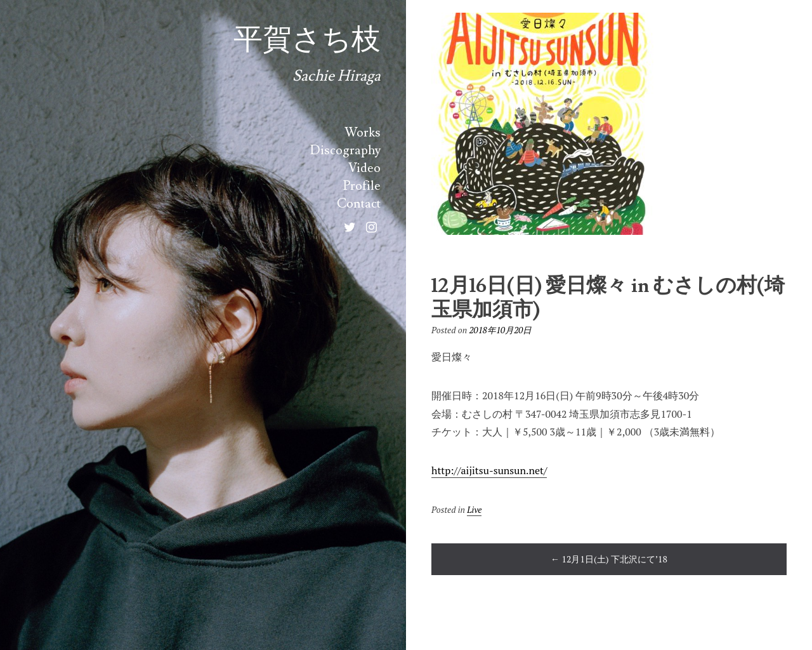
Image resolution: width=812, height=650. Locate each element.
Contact (359, 204)
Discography (345, 150)
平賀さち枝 (307, 40)
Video (364, 168)
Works (363, 133)
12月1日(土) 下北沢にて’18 (609, 559)
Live (474, 510)
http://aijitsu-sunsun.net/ (489, 470)
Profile (362, 186)
